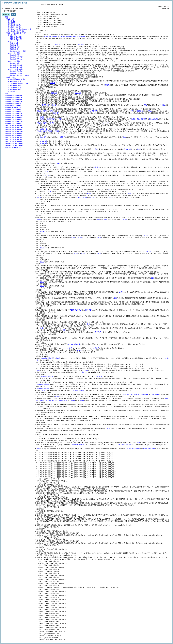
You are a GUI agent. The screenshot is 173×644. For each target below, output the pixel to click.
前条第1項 (43, 141)
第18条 (55, 400)
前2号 (42, 262)
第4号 (54, 105)
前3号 (42, 286)
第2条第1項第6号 (79, 390)
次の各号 (57, 45)
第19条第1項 (142, 119)
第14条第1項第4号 (133, 449)
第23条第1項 (153, 119)
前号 (41, 328)
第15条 (42, 400)
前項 (145, 105)
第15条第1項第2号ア (125, 445)
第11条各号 (145, 394)
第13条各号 (156, 394)
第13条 (79, 350)
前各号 (53, 83)
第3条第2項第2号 (47, 376)
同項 (164, 105)
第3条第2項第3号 (43, 384)
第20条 (73, 400)
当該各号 (81, 45)
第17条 (133, 119)
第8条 (57, 396)
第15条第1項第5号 (149, 449)
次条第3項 (93, 111)
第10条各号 (135, 394)
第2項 (45, 111)
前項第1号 (45, 105)
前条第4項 (43, 143)
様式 (59, 163)
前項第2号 (43, 129)
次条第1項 (127, 149)
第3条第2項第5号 (43, 388)
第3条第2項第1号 (47, 358)
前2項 (47, 175)
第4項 (52, 123)
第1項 (39, 111)
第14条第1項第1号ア (79, 445)
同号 (65, 330)
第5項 (57, 131)
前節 (115, 298)
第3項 (92, 197)
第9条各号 (126, 394)
